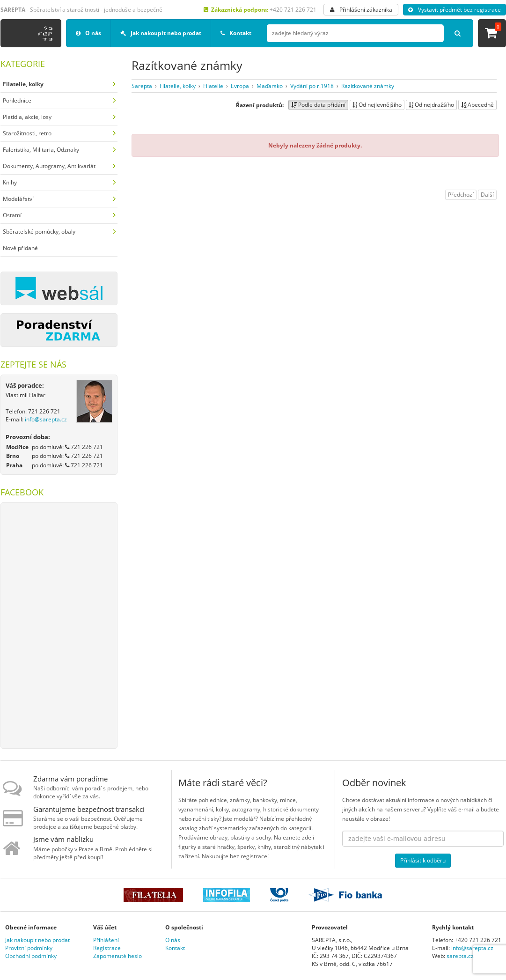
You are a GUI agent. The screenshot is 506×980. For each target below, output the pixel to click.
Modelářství (18, 199)
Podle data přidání (318, 105)
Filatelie (213, 86)
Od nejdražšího (431, 105)
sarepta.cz (460, 956)
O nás (88, 33)
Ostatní (12, 215)
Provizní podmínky (29, 948)
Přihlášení (106, 940)
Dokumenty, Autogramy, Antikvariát (49, 166)
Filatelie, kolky (178, 86)
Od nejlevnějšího (377, 105)
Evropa (240, 86)
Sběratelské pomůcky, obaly (39, 232)
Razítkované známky (368, 86)
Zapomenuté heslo (117, 956)
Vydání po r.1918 (312, 86)
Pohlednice (17, 100)
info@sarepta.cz (46, 419)
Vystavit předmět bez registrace (455, 10)
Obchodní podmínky (31, 956)
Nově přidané (20, 248)
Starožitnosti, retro (27, 133)
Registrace (107, 948)
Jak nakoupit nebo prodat (161, 33)
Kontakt (236, 33)
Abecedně (477, 105)
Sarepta (142, 86)
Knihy (10, 182)
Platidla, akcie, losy (27, 117)
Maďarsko (270, 86)
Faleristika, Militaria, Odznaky (41, 150)
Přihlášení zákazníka (361, 10)
